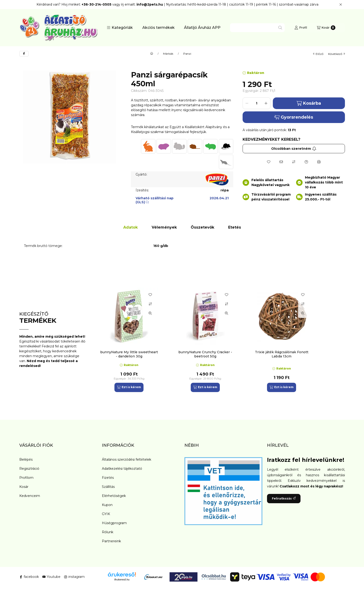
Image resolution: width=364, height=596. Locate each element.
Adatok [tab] (130, 227)
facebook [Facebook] (29, 577)
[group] (220, 340)
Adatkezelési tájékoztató (122, 469)
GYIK (106, 514)
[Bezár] (341, 5)
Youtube (51, 577)
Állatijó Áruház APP (202, 28)
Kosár (24, 487)
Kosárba (309, 103)
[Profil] (301, 28)
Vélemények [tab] (164, 227)
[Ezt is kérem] (129, 387)
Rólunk (108, 532)
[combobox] (257, 28)
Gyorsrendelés (294, 117)
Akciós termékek (159, 28)
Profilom (26, 478)
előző (318, 54)
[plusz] (266, 103)
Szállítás (108, 487)
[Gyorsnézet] (150, 313)
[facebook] (24, 54)
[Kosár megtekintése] (326, 28)
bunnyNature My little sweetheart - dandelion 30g (129, 354)
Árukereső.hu (122, 579)
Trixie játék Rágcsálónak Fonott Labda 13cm (282, 354)
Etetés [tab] (235, 227)
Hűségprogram (114, 523)
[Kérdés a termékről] (306, 162)
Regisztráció (29, 469)
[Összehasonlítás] (294, 162)
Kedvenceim (30, 496)
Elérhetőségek (114, 496)
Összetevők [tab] (202, 227)
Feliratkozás (284, 498)
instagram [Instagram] (74, 577)
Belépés (26, 459)
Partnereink (111, 541)
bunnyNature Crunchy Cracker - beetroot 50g (205, 354)
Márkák (168, 54)
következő (337, 54)
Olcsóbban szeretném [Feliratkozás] (294, 149)
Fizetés (108, 478)
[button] (120, 28)
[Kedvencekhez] (269, 162)
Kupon (107, 505)
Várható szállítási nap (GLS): (155, 200)
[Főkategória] (152, 54)
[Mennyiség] (257, 103)
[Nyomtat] (319, 162)
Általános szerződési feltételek (127, 459)
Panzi (187, 54)
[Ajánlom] (281, 162)
